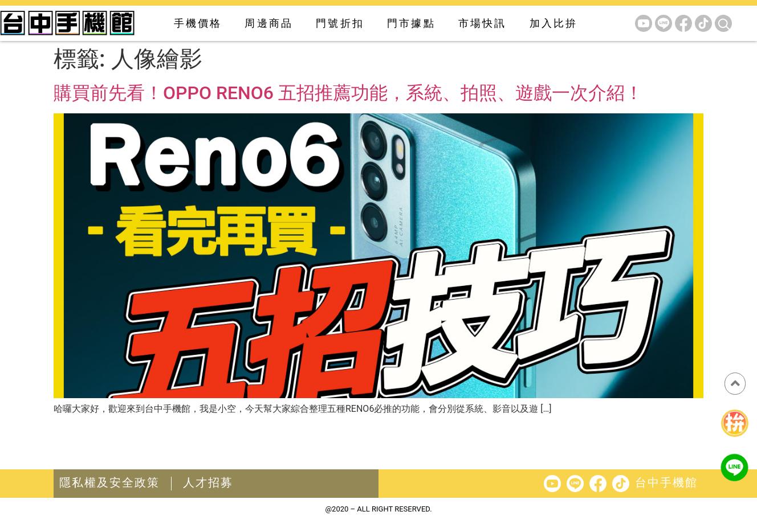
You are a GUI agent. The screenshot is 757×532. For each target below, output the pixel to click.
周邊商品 (269, 23)
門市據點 (411, 23)
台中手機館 (666, 482)
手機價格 (198, 23)
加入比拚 (554, 23)
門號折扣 (340, 23)
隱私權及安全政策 (109, 482)
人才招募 (208, 482)
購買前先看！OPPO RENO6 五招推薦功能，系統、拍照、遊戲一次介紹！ (348, 93)
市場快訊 (483, 23)
